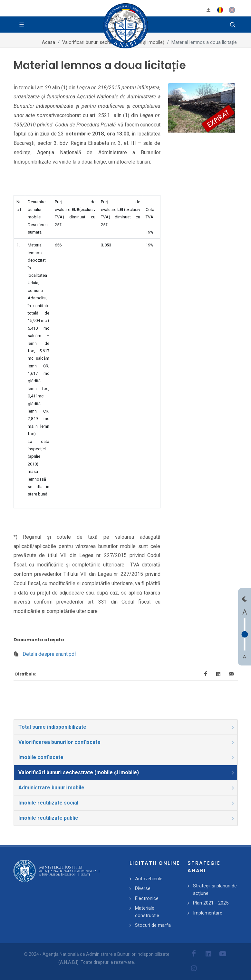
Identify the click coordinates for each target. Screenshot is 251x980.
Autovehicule (149, 879)
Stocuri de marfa (153, 925)
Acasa (48, 42)
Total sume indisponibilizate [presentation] (127, 727)
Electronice (147, 898)
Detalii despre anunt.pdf (49, 654)
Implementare (208, 913)
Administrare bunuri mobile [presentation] (127, 788)
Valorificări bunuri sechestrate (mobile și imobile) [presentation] (127, 772)
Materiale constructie (147, 912)
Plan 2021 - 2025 (211, 903)
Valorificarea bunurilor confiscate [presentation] (127, 742)
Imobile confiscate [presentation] (127, 757)
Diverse (143, 888)
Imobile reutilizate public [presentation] (127, 818)
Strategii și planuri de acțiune (215, 890)
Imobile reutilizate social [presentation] (127, 803)
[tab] (126, 727)
